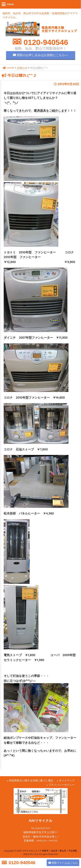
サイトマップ (67, 780)
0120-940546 (45, 42)
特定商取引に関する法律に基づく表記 (31, 780)
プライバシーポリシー (62, 785)
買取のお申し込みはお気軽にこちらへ (41, 55)
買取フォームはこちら (63, 863)
